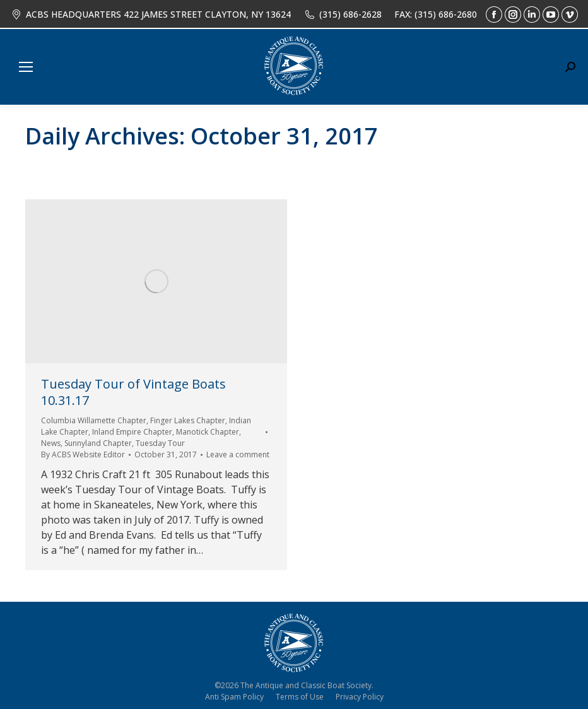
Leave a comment (238, 454)
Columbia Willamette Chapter (94, 420)
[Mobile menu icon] (26, 67)
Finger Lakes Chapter (188, 420)
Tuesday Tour (160, 443)
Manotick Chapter (208, 432)
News (51, 443)
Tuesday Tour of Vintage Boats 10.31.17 (133, 392)
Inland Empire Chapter (132, 432)
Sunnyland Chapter (98, 443)
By (83, 454)
